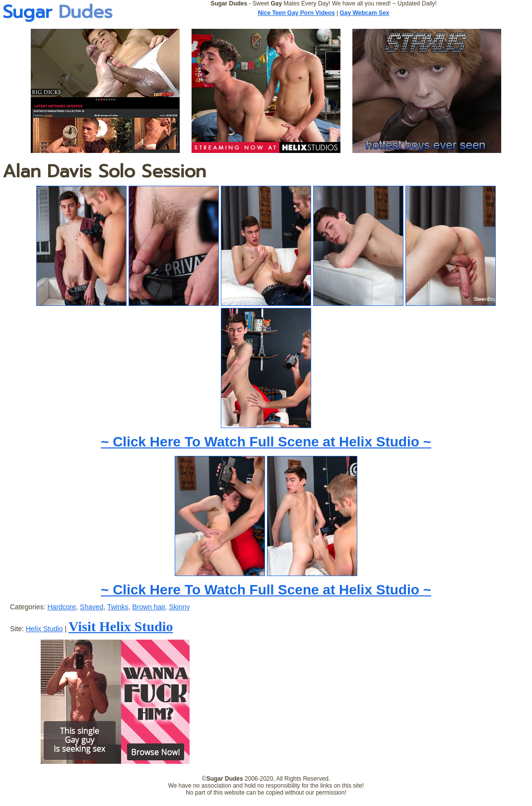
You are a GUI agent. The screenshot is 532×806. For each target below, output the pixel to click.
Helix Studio (44, 629)
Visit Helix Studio (121, 626)
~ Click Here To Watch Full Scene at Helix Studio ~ (266, 442)
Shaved (92, 607)
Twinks (118, 607)
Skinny (179, 607)
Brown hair (148, 607)
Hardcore (62, 607)
